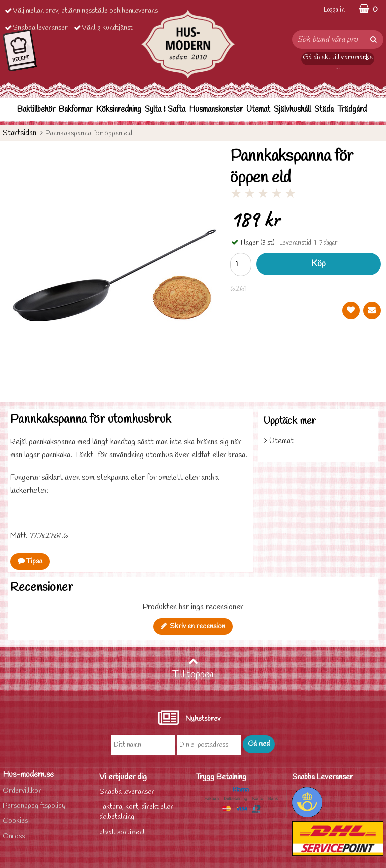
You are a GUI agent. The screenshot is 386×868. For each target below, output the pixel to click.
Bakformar (76, 109)
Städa (324, 109)
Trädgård (352, 109)
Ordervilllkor (22, 791)
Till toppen (193, 669)
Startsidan (19, 133)
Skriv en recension (193, 627)
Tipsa (30, 561)
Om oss (14, 837)
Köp (318, 264)
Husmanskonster (216, 109)
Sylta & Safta (165, 109)
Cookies (15, 821)
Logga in (334, 10)
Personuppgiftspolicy (34, 806)
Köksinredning (119, 109)
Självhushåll (292, 109)
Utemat (258, 109)
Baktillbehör (36, 109)
